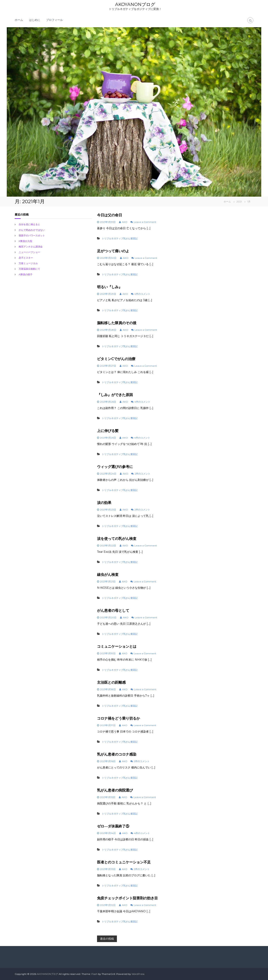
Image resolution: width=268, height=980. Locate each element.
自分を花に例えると (29, 224)
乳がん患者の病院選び (115, 790)
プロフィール (54, 20)
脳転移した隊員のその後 (117, 323)
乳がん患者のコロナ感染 (117, 754)
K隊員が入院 (25, 241)
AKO (125, 222)
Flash (94, 974)
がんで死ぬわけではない (32, 230)
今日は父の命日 (110, 215)
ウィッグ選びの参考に (115, 467)
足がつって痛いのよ (113, 251)
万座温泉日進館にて (29, 269)
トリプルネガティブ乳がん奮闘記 (120, 238)
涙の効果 (104, 503)
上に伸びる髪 (108, 431)
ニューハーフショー (29, 252)
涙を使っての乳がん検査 (117, 539)
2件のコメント (142, 474)
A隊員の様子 (26, 274)
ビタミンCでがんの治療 (116, 359)
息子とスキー (26, 258)
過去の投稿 (107, 939)
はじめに (35, 20)
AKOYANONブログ (135, 4)
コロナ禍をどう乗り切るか (118, 718)
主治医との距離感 (111, 682)
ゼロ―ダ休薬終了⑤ (113, 826)
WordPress (138, 974)
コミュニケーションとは (117, 647)
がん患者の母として (113, 611)
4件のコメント (142, 294)
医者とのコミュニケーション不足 (124, 862)
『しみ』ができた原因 (115, 395)
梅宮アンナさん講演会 (31, 247)
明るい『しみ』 (110, 287)
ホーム (19, 20)
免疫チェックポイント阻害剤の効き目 (127, 898)
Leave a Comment (145, 222)
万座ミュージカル (28, 263)
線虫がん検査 (108, 575)
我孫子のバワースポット (32, 235)
